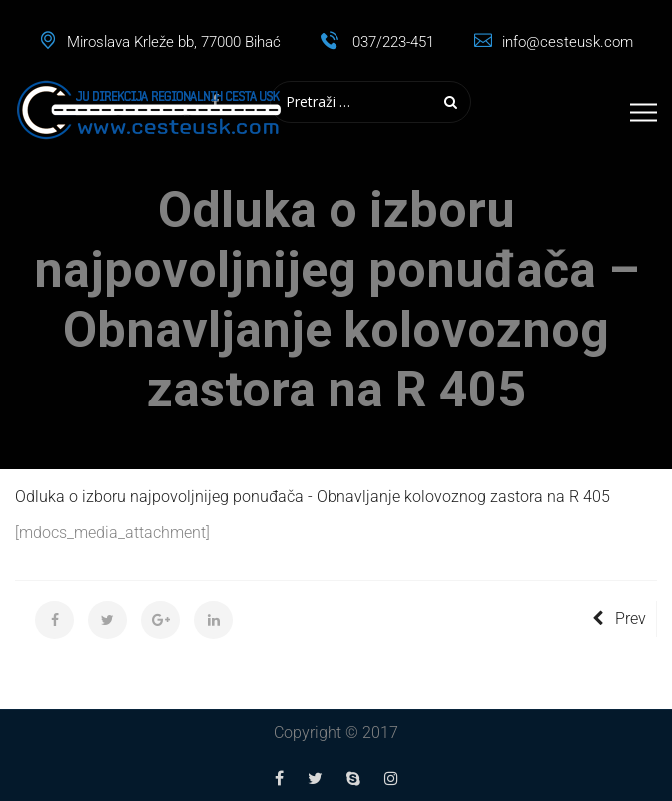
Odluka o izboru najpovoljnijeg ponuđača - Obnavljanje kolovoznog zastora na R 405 (313, 497)
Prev (619, 619)
